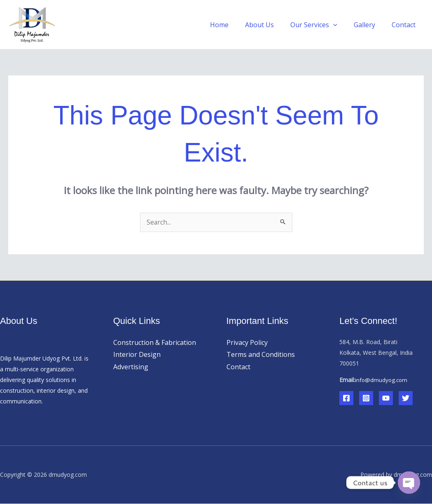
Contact (405, 25)
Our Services (322, 25)
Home (234, 25)
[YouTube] (386, 399)
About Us (271, 25)
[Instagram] (366, 399)
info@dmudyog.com (382, 380)
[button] (341, 25)
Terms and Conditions (261, 355)
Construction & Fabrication (155, 343)
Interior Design (137, 355)
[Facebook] (346, 399)
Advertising (131, 367)
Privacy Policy (247, 343)
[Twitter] (406, 399)
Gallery (369, 25)
